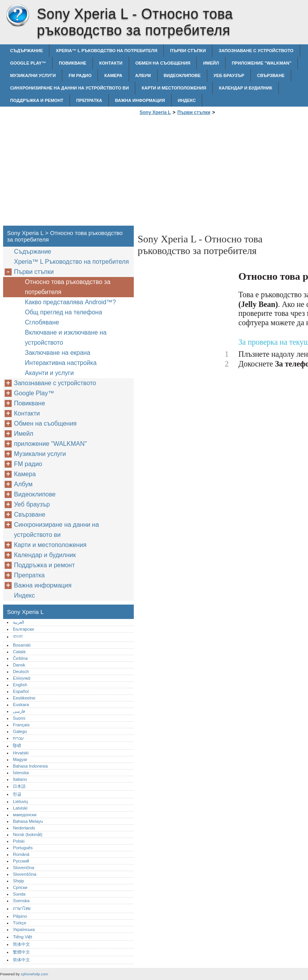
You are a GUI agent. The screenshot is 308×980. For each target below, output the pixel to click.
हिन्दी (17, 746)
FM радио (80, 75)
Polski (19, 841)
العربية (18, 622)
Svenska (21, 901)
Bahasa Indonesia (30, 766)
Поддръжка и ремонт (37, 100)
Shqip (18, 881)
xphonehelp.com (34, 974)
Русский (21, 861)
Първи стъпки (188, 51)
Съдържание (26, 51)
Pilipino (20, 916)
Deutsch (21, 671)
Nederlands (24, 828)
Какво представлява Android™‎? (70, 302)
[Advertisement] (203, 173)
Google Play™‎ (28, 63)
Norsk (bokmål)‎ (28, 834)
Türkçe (19, 923)
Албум (143, 75)
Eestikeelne (24, 698)
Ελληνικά (22, 678)
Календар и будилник (246, 88)
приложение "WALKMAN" (262, 63)
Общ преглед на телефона (64, 312)
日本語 (19, 786)
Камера (113, 75)
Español (21, 691)
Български (23, 629)
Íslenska (21, 773)
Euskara (21, 705)
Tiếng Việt (22, 937)
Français (21, 725)
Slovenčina (24, 868)
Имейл (211, 63)
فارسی (19, 711)
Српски (20, 887)
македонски (25, 815)
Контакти (111, 63)
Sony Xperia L (17, 16)
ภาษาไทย (22, 908)
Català (19, 652)
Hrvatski (21, 753)
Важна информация (140, 100)
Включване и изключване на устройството (66, 337)
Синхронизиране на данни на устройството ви (69, 88)
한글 (17, 794)
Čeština (20, 658)
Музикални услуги (33, 75)
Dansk (19, 665)
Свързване (271, 75)
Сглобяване (42, 322)
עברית (18, 738)
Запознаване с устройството (256, 51)
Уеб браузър (229, 75)
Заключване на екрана (58, 353)
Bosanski (22, 645)
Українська (24, 929)
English (20, 685)
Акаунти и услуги (49, 373)
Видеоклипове (182, 75)
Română (21, 854)
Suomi (19, 718)
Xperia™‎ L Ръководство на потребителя (106, 51)
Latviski (20, 808)
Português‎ (23, 848)
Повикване (73, 63)
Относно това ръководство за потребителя (68, 287)
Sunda (19, 894)
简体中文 (21, 944)
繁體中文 (21, 952)
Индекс (187, 100)
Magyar (20, 759)
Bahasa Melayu (28, 821)
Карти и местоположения (174, 88)
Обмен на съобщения (163, 63)
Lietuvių (20, 801)
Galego (20, 731)
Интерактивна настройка (61, 363)
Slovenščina (24, 874)
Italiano (20, 779)
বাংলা (18, 636)
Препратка (89, 100)
